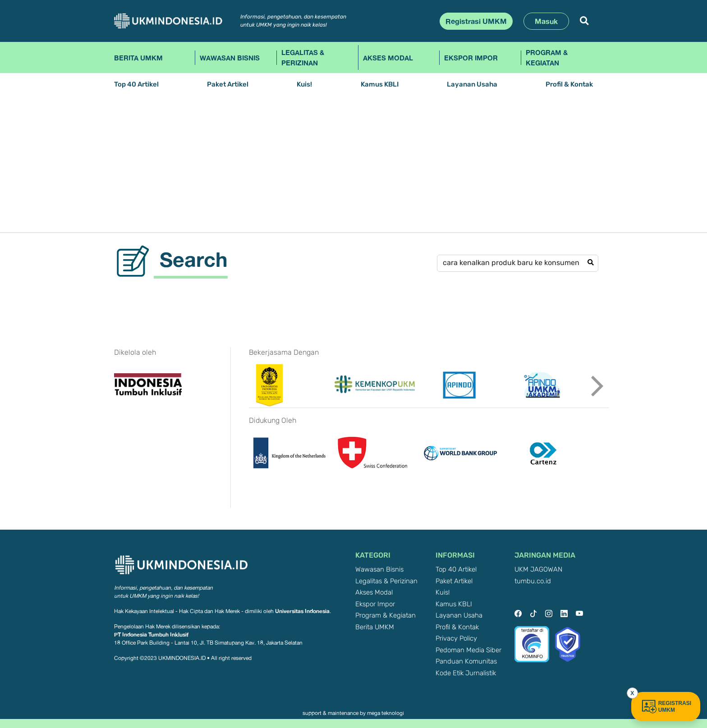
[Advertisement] (353, 165)
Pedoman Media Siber (468, 650)
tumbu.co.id (533, 581)
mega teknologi (386, 713)
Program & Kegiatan (547, 57)
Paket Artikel (228, 85)
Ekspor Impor (471, 58)
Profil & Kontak (569, 85)
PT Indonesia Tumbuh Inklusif (151, 634)
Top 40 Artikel (136, 85)
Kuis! (304, 85)
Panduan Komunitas (466, 662)
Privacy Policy (456, 639)
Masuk (546, 21)
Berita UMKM (138, 58)
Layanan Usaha (472, 85)
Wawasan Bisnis (230, 58)
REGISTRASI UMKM (666, 707)
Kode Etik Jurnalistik (466, 673)
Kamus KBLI (380, 85)
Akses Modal (388, 58)
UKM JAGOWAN (538, 570)
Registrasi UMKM (476, 21)
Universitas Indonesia (302, 611)
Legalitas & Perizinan (303, 57)
